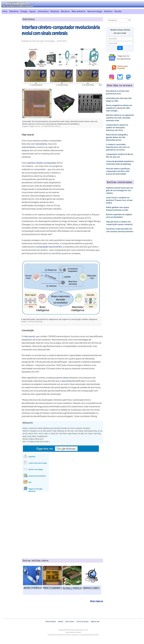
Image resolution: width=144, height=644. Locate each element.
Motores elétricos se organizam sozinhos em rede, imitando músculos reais (120, 118)
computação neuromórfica (49, 247)
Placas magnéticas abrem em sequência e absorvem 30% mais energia (119, 108)
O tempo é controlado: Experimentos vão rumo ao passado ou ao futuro (118, 147)
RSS (30, 482)
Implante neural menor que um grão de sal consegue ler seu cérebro (120, 190)
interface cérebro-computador (42, 163)
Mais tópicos (97, 601)
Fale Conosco (70, 622)
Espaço (32, 11)
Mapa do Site (95, 622)
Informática (43, 11)
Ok (120, 48)
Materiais (55, 11)
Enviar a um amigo (36, 469)
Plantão (118, 11)
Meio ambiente (78, 11)
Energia (24, 11)
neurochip (67, 381)
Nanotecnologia (95, 11)
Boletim (61, 622)
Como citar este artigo (38, 463)
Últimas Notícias (51, 622)
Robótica (108, 11)
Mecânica (65, 11)
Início (5, 11)
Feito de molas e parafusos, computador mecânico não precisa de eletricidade (118, 171)
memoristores (29, 147)
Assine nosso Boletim (37, 476)
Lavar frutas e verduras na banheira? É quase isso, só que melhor (119, 200)
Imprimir (32, 457)
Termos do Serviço (83, 622)
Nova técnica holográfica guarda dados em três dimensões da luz (117, 137)
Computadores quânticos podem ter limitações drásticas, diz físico (117, 127)
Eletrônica (14, 11)
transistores (41, 144)
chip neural (29, 336)
